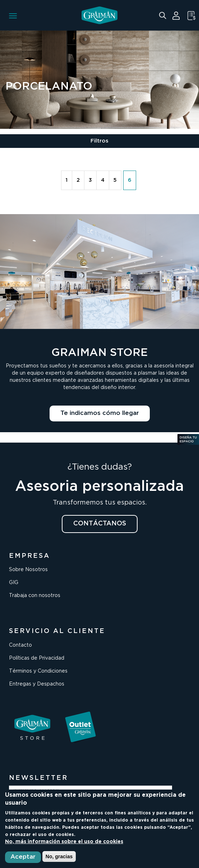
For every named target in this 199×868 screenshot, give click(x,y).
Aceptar (23, 857)
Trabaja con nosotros (35, 596)
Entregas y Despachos (37, 684)
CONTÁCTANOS (100, 524)
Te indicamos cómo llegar (100, 413)
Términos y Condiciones (38, 671)
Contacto (20, 645)
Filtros (99, 141)
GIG (14, 583)
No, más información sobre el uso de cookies (64, 842)
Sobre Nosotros (28, 570)
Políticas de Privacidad (37, 658)
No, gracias (59, 856)
